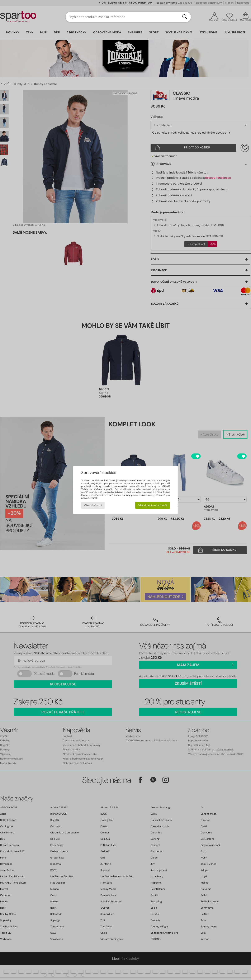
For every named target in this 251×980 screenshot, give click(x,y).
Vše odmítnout (93, 505)
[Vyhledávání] (185, 17)
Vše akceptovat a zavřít (153, 505)
